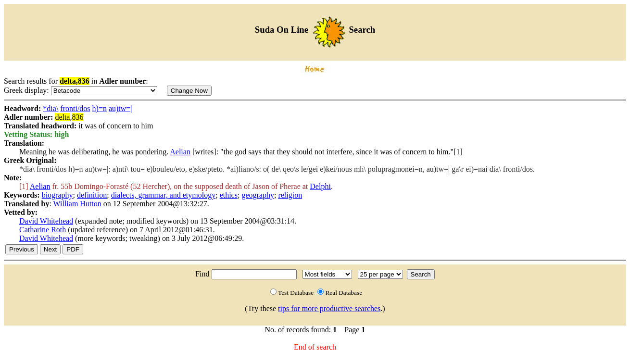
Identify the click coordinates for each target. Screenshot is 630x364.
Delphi (320, 186)
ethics (229, 195)
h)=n (100, 108)
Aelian (180, 152)
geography (258, 195)
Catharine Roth (43, 230)
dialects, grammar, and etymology (164, 195)
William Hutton (77, 204)
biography (57, 195)
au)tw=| (120, 108)
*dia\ (50, 108)
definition (92, 195)
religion (290, 195)
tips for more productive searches (329, 308)
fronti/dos (75, 108)
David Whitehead (46, 221)
